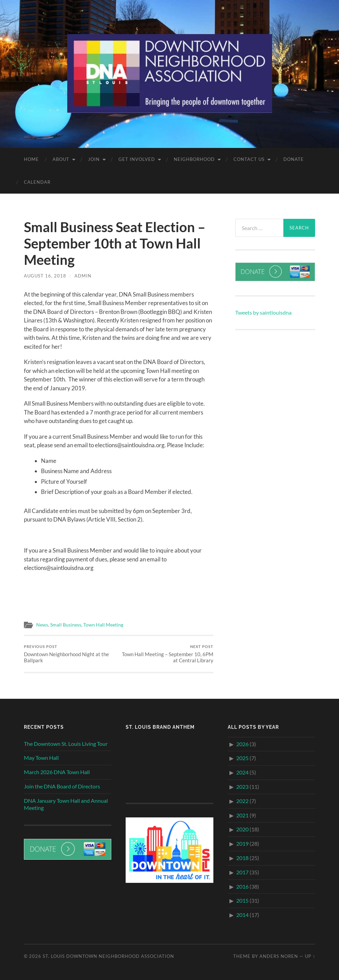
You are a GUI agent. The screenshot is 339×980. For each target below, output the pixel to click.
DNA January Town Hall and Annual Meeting (66, 804)
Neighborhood (194, 159)
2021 (242, 815)
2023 (242, 787)
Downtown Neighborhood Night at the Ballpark (70, 654)
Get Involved (137, 159)
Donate (294, 159)
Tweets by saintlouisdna (263, 312)
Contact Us (249, 159)
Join (94, 159)
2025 (242, 758)
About (61, 159)
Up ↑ (310, 956)
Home (31, 159)
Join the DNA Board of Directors (62, 786)
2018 (242, 858)
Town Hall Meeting (103, 625)
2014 (242, 915)
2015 (242, 900)
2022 (242, 801)
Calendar (37, 182)
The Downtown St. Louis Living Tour (66, 744)
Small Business (66, 625)
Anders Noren (279, 956)
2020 (242, 829)
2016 (242, 886)
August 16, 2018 (45, 276)
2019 (242, 843)
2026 (242, 744)
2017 (242, 872)
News (42, 625)
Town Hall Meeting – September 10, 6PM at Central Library (167, 654)
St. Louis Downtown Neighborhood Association (108, 956)
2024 (242, 772)
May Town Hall (41, 758)
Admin (83, 276)
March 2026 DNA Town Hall (57, 772)
